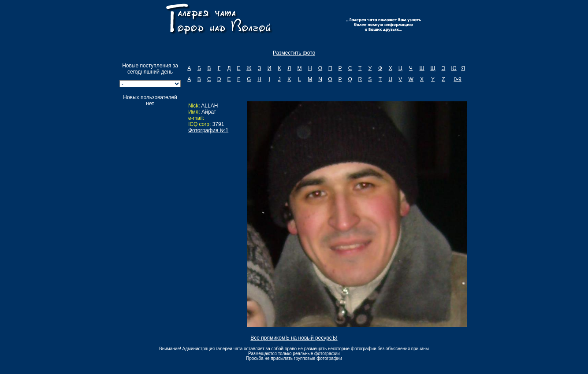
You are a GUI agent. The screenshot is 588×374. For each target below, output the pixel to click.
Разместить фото (294, 53)
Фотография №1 (208, 130)
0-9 (457, 79)
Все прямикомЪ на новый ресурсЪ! (294, 338)
